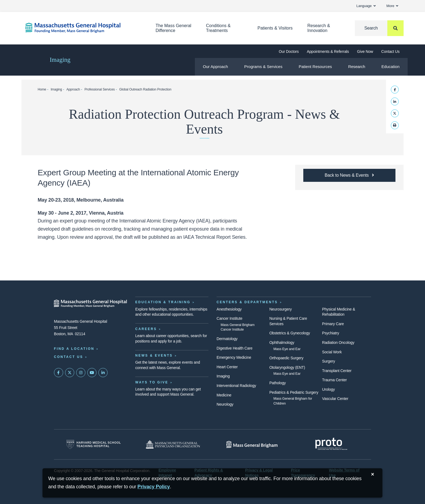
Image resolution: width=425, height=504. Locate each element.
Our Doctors (289, 51)
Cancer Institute (229, 318)
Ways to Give (152, 382)
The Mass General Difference (173, 28)
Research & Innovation (319, 28)
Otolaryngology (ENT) (287, 367)
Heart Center (227, 367)
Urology (328, 389)
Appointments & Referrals (328, 51)
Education (390, 67)
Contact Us (390, 51)
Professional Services (100, 89)
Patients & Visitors (275, 28)
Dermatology (227, 339)
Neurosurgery (281, 309)
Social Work (332, 352)
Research (357, 67)
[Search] (379, 28)
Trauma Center (334, 380)
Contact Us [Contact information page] (69, 357)
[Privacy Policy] (154, 487)
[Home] (82, 28)
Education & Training (163, 302)
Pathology (278, 383)
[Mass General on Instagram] (81, 373)
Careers (146, 329)
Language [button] (366, 6)
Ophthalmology (282, 343)
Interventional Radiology (236, 386)
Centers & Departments (247, 302)
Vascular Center (335, 399)
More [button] (392, 6)
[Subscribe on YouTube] (92, 373)
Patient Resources (315, 67)
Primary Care (333, 324)
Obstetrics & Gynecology (290, 333)
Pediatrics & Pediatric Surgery (294, 392)
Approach (73, 89)
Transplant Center (337, 371)
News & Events (154, 356)
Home (42, 89)
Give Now (365, 51)
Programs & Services (263, 67)
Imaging (60, 60)
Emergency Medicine (234, 357)
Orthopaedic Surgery (286, 358)
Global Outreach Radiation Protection (145, 89)
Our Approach (216, 67)
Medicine (224, 395)
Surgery (329, 361)
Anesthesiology (229, 309)
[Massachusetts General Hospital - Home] (91, 303)
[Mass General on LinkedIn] (103, 373)
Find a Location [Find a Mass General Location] (74, 349)
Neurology (225, 404)
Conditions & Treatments (218, 28)
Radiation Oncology (338, 343)
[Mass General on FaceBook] (59, 373)
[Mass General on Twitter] (70, 373)
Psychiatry (331, 333)
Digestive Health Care (234, 348)
